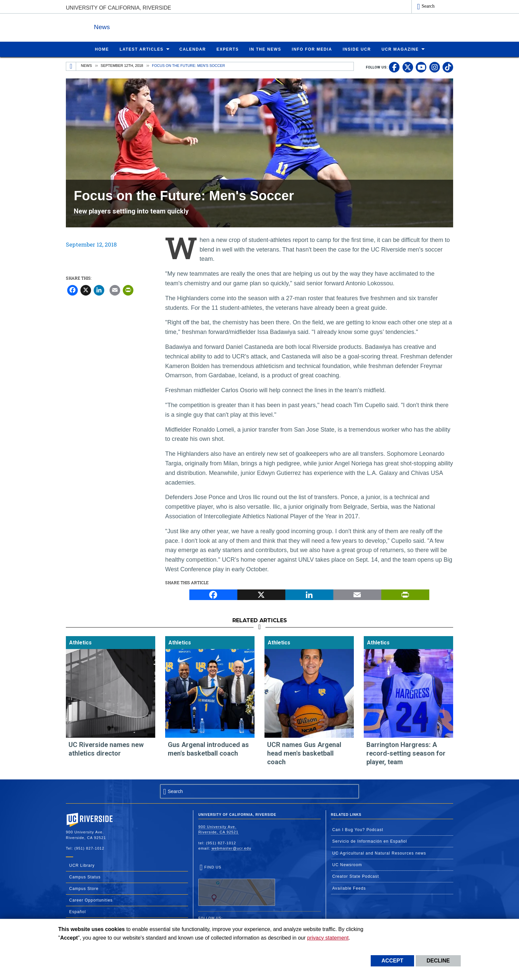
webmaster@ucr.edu (231, 848)
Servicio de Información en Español (370, 841)
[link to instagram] (435, 67)
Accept (393, 961)
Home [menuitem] (102, 49)
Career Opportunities (91, 900)
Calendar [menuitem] (193, 49)
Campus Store (84, 888)
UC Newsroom (347, 864)
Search (428, 6)
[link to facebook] (394, 67)
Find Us (237, 885)
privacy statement (328, 938)
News (138, 26)
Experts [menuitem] (228, 49)
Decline (438, 961)
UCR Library (82, 865)
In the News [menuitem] (265, 49)
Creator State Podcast (356, 876)
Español (77, 911)
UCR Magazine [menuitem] (400, 49)
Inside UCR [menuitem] (357, 49)
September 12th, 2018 (122, 65)
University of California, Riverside (118, 8)
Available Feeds (349, 888)
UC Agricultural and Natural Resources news (379, 853)
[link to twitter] (408, 67)
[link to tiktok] (448, 67)
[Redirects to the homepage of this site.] (71, 66)
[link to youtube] (421, 67)
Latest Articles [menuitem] (142, 49)
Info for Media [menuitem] (312, 49)
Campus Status (85, 877)
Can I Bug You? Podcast (358, 829)
